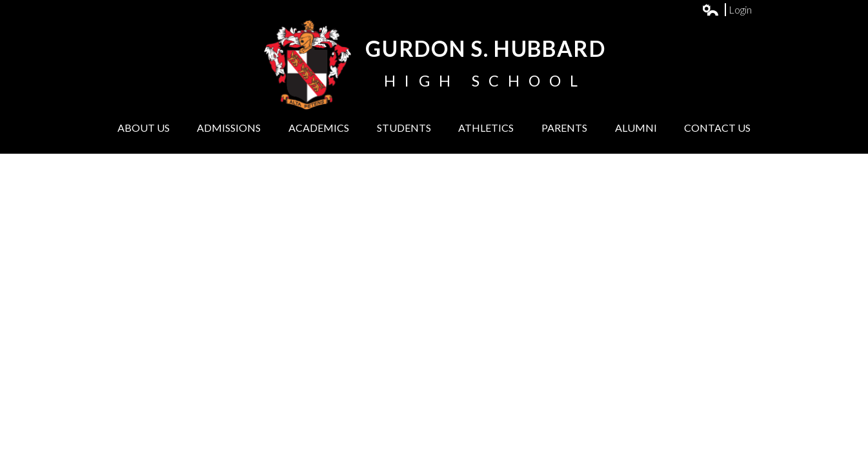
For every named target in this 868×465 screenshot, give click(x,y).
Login (727, 10)
